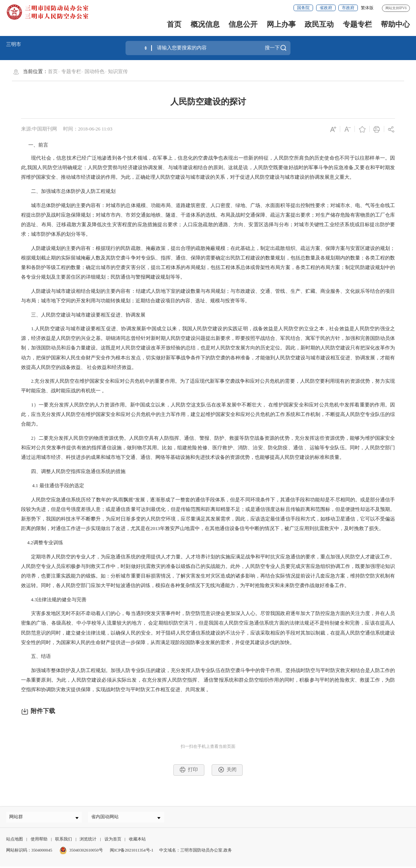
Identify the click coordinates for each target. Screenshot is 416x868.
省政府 (326, 8)
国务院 (303, 8)
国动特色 (95, 72)
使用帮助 (39, 841)
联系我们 (64, 841)
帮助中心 (395, 24)
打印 (189, 770)
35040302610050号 (81, 852)
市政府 (348, 8)
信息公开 (243, 24)
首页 (174, 24)
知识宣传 (118, 72)
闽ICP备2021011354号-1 (132, 852)
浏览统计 (88, 841)
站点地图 (15, 841)
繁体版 (367, 8)
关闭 (227, 770)
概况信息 (205, 24)
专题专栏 (357, 24)
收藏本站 (137, 841)
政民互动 (319, 24)
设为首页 (113, 841)
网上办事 (281, 24)
